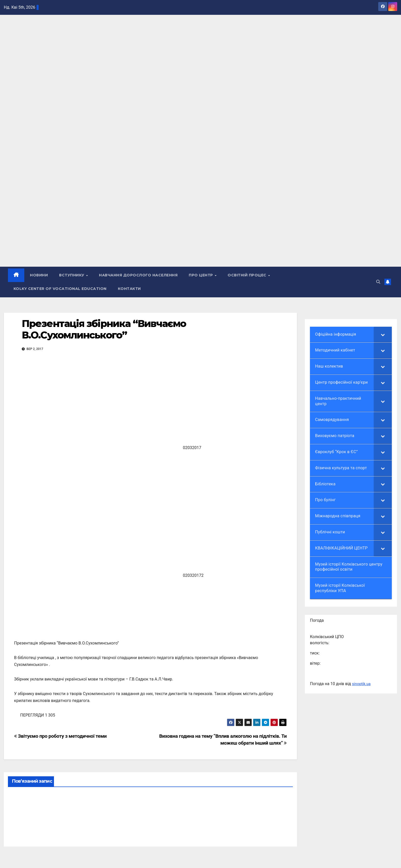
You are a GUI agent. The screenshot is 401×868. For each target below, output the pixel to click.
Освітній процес (248, 275)
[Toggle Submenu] (383, 335)
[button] (378, 282)
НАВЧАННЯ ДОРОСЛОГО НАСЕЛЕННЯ (138, 275)
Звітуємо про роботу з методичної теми (60, 736)
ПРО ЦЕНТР (202, 275)
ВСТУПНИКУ (73, 275)
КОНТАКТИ (129, 289)
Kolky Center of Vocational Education (60, 289)
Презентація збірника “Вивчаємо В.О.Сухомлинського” (104, 329)
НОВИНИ (39, 275)
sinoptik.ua (362, 684)
